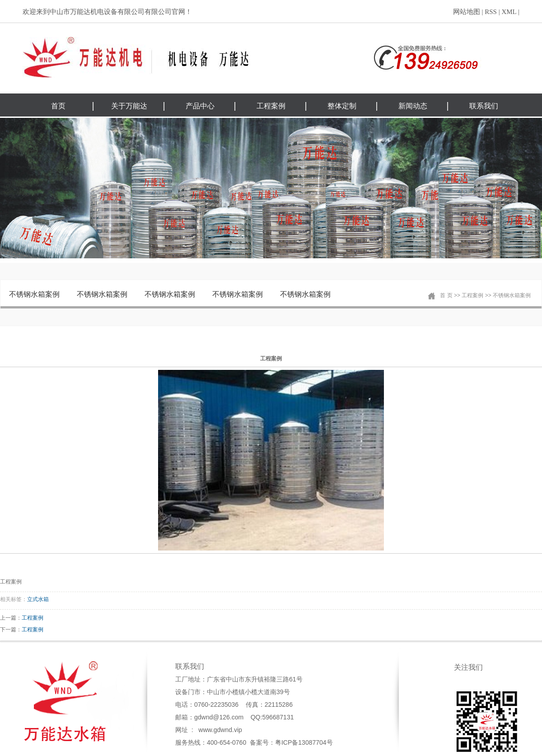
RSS (491, 12)
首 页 (446, 295)
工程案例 (271, 106)
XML (509, 12)
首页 (58, 106)
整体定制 (342, 106)
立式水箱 (38, 599)
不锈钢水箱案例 (34, 294)
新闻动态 (413, 106)
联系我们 (484, 106)
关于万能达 (129, 106)
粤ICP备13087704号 (304, 742)
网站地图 (467, 12)
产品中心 (200, 106)
